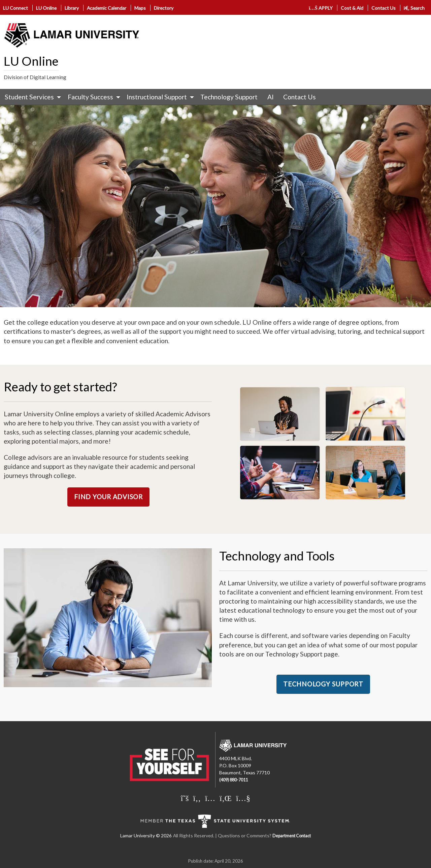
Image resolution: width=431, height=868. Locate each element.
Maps (140, 8)
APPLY (321, 8)
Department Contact (292, 836)
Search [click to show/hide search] (414, 8)
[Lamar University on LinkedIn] (226, 798)
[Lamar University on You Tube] (243, 798)
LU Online (46, 8)
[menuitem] (31, 97)
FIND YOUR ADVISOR (108, 497)
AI (271, 97)
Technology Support (229, 97)
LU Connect (15, 8)
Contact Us (384, 8)
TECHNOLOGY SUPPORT (323, 684)
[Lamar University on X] (185, 798)
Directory (164, 8)
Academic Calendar (107, 8)
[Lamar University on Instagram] (210, 798)
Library (72, 8)
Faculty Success (90, 97)
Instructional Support (157, 97)
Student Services (29, 97)
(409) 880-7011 (234, 780)
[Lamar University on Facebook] (197, 798)
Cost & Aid (352, 8)
